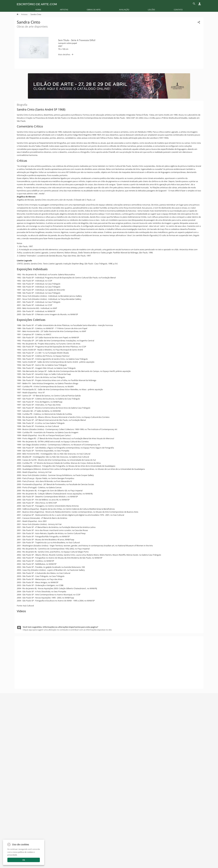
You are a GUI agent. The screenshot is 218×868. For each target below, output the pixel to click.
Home (38, 10)
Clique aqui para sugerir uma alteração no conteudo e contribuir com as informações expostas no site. (67, 787)
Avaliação (124, 10)
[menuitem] (38, 10)
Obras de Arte (94, 10)
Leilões (151, 10)
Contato (178, 10)
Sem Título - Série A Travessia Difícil (77, 40)
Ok (24, 860)
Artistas (64, 10)
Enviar (161, 858)
